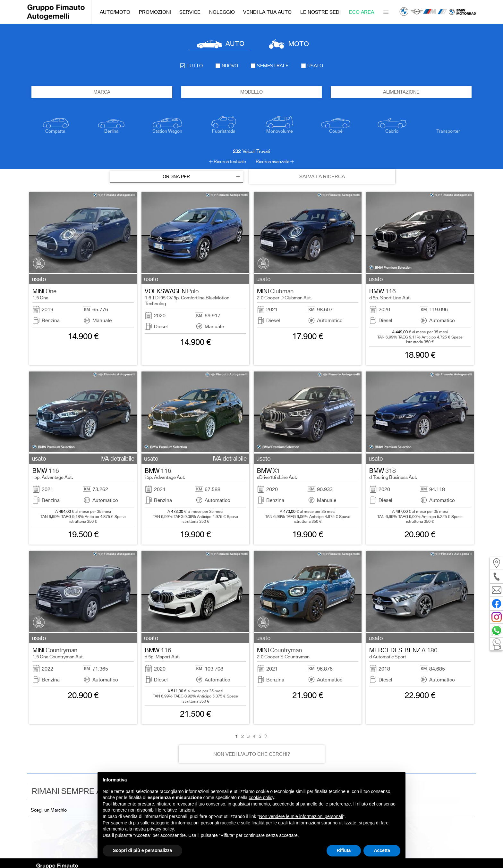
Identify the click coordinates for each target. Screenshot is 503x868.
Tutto (192, 66)
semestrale (270, 66)
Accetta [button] (382, 850)
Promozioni (155, 12)
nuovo (227, 66)
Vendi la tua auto (267, 12)
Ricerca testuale (230, 162)
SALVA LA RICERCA (322, 176)
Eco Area (362, 12)
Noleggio (222, 12)
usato (312, 66)
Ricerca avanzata (273, 162)
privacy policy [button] (161, 829)
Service (190, 12)
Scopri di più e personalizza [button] (142, 850)
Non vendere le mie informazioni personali (301, 816)
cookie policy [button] (261, 797)
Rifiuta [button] (344, 850)
